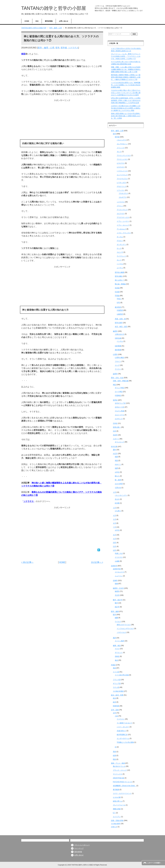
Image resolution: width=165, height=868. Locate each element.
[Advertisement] (62, 120)
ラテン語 (116, 687)
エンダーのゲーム (123, 738)
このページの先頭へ (154, 863)
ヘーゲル (120, 264)
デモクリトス (121, 186)
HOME (27, 21)
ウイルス (118, 622)
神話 (114, 385)
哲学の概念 (119, 276)
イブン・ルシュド (123, 225)
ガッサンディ (121, 245)
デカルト (120, 241)
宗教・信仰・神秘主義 (121, 381)
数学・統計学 (118, 600)
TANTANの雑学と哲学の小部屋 (54, 8)
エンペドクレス (122, 175)
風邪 (114, 638)
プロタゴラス (123, 193)
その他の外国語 (118, 691)
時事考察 (116, 706)
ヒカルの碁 (117, 797)
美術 (114, 752)
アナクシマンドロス (124, 155)
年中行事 (114, 447)
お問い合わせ (64, 21)
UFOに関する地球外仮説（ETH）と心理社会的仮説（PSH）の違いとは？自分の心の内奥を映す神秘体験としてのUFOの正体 (126, 100)
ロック (119, 248)
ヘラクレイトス (122, 171)
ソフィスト (121, 190)
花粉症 (117, 656)
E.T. (114, 813)
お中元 (117, 530)
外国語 (113, 665)
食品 (116, 660)
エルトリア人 (119, 415)
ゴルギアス (123, 197)
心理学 (115, 354)
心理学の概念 (119, 358)
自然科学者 (117, 569)
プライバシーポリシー (82, 845)
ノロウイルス (121, 632)
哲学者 (64, 48)
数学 (116, 603)
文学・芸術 (115, 710)
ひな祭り (118, 511)
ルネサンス (119, 419)
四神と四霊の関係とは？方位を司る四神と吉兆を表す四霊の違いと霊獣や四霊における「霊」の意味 (126, 116)
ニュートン (119, 576)
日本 (114, 431)
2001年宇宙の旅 (119, 778)
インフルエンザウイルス (125, 629)
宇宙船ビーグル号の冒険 (125, 742)
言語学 (115, 435)
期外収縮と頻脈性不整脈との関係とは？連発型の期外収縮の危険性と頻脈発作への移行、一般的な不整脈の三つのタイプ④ (126, 77)
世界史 (115, 400)
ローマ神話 (119, 392)
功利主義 (118, 338)
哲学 (57, 48)
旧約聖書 (118, 346)
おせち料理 (119, 484)
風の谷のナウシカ (119, 766)
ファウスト (121, 719)
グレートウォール (119, 805)
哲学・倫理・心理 (46, 48)
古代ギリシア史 (120, 403)
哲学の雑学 (119, 323)
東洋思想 (118, 307)
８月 (114, 535)
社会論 (117, 292)
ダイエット (119, 653)
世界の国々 (117, 427)
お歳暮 (117, 561)
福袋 (116, 457)
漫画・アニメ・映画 (118, 763)
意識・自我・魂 (120, 319)
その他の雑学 (116, 824)
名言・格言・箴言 (121, 327)
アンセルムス (121, 229)
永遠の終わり (121, 731)
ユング (117, 365)
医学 (114, 615)
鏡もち (117, 476)
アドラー (118, 369)
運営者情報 (49, 21)
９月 (114, 539)
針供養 (117, 503)
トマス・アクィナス (124, 233)
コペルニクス (119, 572)
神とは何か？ (119, 280)
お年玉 (117, 472)
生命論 (117, 288)
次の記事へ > (97, 562)
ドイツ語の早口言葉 (122, 675)
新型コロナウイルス (124, 625)
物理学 (117, 591)
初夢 (116, 468)
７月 (114, 527)
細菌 (116, 618)
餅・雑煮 (118, 480)
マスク (117, 649)
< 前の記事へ (27, 562)
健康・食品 (117, 646)
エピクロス (121, 214)
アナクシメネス (122, 159)
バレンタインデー (121, 495)
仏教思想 (120, 314)
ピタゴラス (121, 163)
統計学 (117, 607)
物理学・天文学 (118, 588)
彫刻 (114, 759)
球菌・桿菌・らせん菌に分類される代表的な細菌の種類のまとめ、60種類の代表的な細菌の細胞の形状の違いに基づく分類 (126, 69)
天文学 (117, 595)
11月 (115, 546)
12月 (115, 550)
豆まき (117, 499)
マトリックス (118, 774)
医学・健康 (115, 611)
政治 (114, 698)
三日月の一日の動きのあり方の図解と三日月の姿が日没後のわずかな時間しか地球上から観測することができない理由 (126, 108)
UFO (118, 303)
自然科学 (114, 566)
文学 (114, 713)
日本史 (115, 423)
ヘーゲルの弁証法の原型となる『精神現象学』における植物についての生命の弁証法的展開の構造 (126, 85)
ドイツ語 (116, 672)
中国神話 (118, 395)
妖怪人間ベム (118, 801)
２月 (114, 492)
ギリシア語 (117, 683)
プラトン (120, 206)
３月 (114, 508)
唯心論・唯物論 (120, 284)
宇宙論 (117, 296)
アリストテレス (122, 210)
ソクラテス (73, 48)
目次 (37, 21)
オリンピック (119, 442)
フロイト (118, 361)
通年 (114, 450)
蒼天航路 (116, 790)
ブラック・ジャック (120, 770)
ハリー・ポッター (123, 727)
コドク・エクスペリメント (122, 793)
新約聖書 (118, 350)
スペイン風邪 (119, 641)
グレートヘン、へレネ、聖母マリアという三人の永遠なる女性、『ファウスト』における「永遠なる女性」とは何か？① (126, 56)
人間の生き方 (119, 334)
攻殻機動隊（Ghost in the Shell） (124, 786)
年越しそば (119, 553)
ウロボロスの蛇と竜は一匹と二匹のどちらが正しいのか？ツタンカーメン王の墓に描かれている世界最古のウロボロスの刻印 (126, 93)
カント (119, 260)
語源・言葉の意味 (117, 821)
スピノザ (120, 252)
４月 (114, 515)
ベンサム (120, 341)
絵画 (114, 755)
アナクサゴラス (122, 179)
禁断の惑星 (117, 809)
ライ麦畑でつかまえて (125, 723)
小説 (116, 716)
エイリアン (117, 817)
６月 (114, 523)
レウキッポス (121, 183)
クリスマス (119, 557)
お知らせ (114, 827)
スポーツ (116, 439)
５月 (114, 519)
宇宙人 (119, 299)
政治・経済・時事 (117, 695)
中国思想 (120, 310)
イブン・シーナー (123, 221)
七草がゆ (118, 488)
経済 (114, 702)
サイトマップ (79, 848)
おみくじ (118, 464)
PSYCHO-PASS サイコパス (123, 782)
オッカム (120, 237)
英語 (114, 668)
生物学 (115, 581)
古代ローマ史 (119, 407)
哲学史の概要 (119, 272)
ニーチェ (120, 268)
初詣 (116, 461)
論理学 (115, 374)
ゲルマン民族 (119, 411)
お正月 (115, 454)
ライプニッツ (121, 256)
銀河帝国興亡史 (122, 735)
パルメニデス (121, 140)
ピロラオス (121, 167)
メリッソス (121, 148)
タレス (119, 152)
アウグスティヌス (123, 217)
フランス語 (117, 680)
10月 (115, 543)
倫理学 (115, 331)
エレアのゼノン (122, 144)
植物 (116, 584)
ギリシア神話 (119, 388)
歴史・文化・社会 (117, 378)
